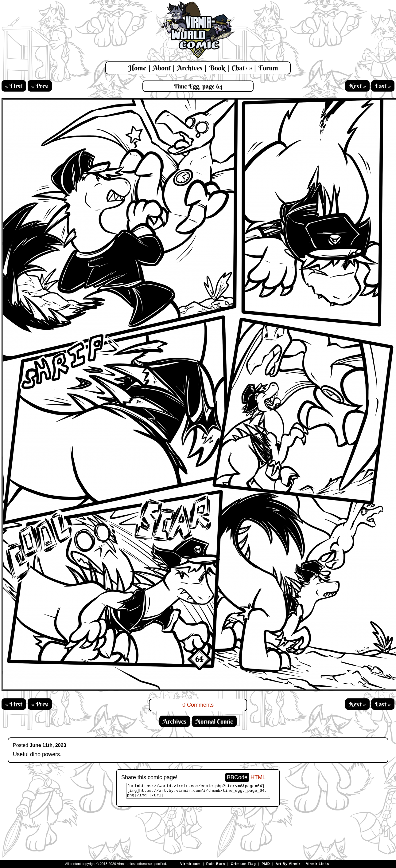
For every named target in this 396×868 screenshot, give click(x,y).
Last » (383, 86)
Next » (357, 86)
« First (14, 86)
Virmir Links (318, 864)
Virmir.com (190, 864)
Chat (242, 68)
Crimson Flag (243, 864)
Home (137, 68)
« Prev (40, 86)
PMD (266, 864)
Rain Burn (216, 864)
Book (217, 68)
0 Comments (198, 705)
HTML (258, 777)
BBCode (237, 777)
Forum (268, 68)
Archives (190, 68)
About (162, 68)
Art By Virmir (288, 864)
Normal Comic (214, 721)
